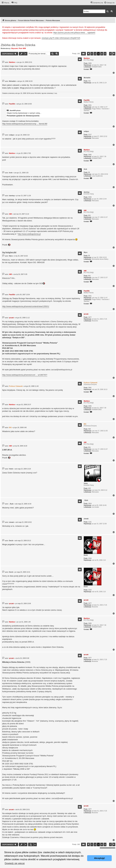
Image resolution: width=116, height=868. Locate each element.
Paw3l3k (87, 100)
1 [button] (92, 54)
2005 (90, 63)
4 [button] (102, 54)
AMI (85, 210)
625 (89, 488)
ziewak (86, 519)
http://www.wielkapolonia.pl (29, 234)
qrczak (86, 314)
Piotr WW (22, 48)
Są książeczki (9, 252)
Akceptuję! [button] (100, 858)
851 (89, 215)
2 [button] (95, 54)
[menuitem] (14, 3)
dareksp (87, 192)
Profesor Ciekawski (91, 383)
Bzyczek (14, 48)
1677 (90, 317)
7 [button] (110, 54)
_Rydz (86, 500)
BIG (85, 424)
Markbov (87, 58)
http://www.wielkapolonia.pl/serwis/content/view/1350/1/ (26, 306)
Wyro (86, 252)
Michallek (87, 78)
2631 (90, 105)
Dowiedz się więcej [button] (15, 863)
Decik (86, 555)
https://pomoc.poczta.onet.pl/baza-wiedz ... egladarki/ (74, 33)
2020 (90, 197)
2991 (90, 388)
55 (89, 256)
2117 (90, 135)
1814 (90, 504)
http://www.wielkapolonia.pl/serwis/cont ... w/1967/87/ (25, 375)
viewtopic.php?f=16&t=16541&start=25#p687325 (61, 38)
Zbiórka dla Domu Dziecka (18, 45)
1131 (90, 522)
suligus (86, 131)
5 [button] (105, 54)
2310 (90, 558)
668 (89, 429)
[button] (83, 54)
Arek (85, 169)
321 (89, 81)
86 (89, 172)
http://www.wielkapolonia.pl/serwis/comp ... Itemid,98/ (25, 124)
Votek (86, 483)
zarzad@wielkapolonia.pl (62, 370)
